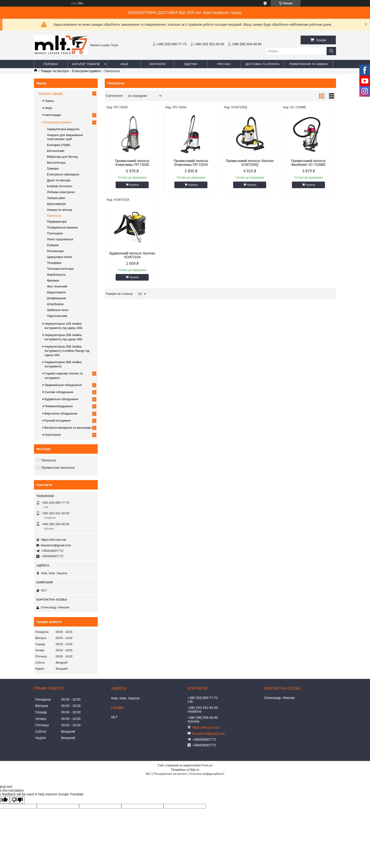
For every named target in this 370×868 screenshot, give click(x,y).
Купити (134, 185)
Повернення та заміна (309, 64)
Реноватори (55, 251)
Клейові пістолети (60, 186)
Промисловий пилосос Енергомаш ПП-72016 (191, 163)
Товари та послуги (55, 71)
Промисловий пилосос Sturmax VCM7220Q (250, 163)
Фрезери (53, 280)
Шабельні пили (58, 310)
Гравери (53, 168)
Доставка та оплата (262, 64)
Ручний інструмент (58, 421)
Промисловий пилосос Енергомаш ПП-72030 (132, 163)
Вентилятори (56, 163)
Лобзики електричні (61, 192)
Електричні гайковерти (63, 174)
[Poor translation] (17, 800)
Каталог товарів (86, 64)
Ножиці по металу (60, 210)
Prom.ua (207, 765)
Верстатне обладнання (61, 413)
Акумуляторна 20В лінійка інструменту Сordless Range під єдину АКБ (67, 351)
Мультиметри (56, 204)
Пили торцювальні (60, 239)
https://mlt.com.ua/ (54, 540)
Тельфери (54, 263)
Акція (48, 108)
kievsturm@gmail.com (56, 545)
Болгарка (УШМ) (59, 145)
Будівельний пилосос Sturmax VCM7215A (132, 255)
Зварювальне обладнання (63, 385)
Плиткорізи (55, 233)
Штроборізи (55, 304)
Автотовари (53, 115)
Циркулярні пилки (60, 257)
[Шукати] (331, 51)
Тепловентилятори (60, 269)
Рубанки (53, 245)
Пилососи (54, 216)
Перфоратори (57, 222)
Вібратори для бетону (62, 157)
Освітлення (53, 435)
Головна (51, 64)
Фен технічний (57, 286)
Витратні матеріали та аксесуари (68, 428)
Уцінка (49, 101)
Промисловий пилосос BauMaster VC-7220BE (309, 163)
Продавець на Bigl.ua (185, 770)
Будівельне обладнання (61, 399)
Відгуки (191, 64)
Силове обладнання (59, 392)
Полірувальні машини (62, 227)
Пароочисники (57, 316)
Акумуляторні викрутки (63, 129)
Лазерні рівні (56, 198)
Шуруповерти (56, 292)
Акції (124, 64)
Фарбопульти (56, 275)
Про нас (224, 64)
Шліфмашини (57, 298)
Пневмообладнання (59, 406)
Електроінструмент (87, 71)
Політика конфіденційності (207, 774)
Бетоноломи (56, 151)
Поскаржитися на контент (170, 774)
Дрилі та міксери (59, 180)
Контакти (157, 64)
